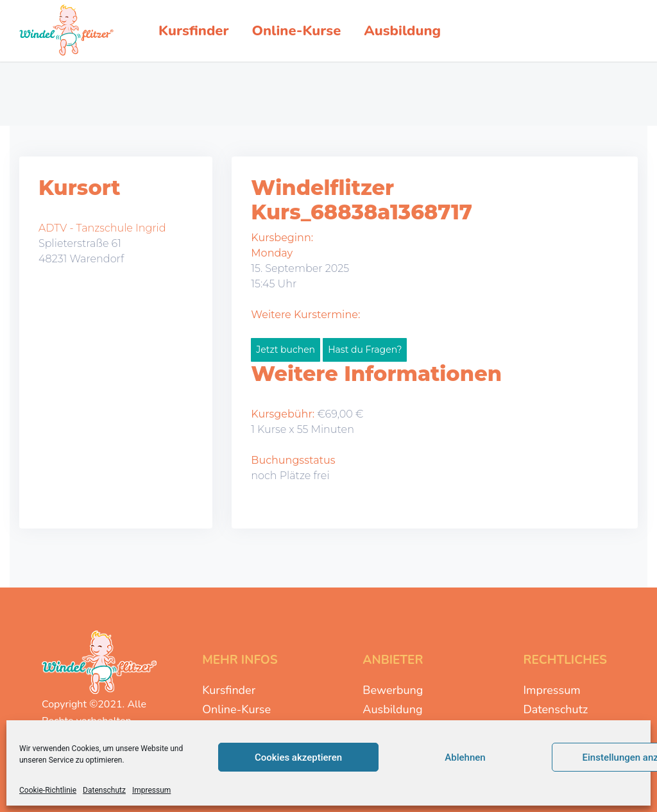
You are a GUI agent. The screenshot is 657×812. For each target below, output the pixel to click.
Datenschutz (104, 790)
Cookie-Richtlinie (48, 790)
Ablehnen (465, 757)
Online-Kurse (236, 709)
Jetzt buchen (286, 350)
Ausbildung (392, 709)
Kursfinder (229, 690)
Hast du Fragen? (365, 350)
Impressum (151, 790)
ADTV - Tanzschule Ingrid (102, 228)
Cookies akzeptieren (298, 757)
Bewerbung (393, 690)
